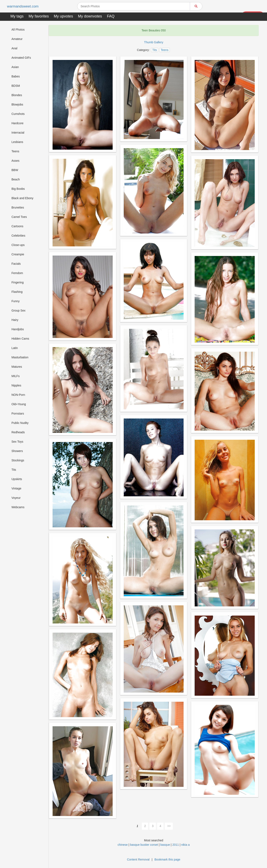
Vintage (16, 488)
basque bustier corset (144, 845)
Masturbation (20, 357)
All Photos (18, 30)
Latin (15, 348)
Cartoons (17, 226)
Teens (15, 151)
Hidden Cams (20, 339)
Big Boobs (18, 189)
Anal (14, 48)
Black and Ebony (22, 198)
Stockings (18, 460)
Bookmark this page (168, 859)
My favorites (39, 16)
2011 (176, 845)
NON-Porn (18, 395)
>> (169, 826)
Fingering (18, 282)
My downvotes (90, 16)
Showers (17, 451)
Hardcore (18, 123)
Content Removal (138, 859)
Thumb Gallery (154, 42)
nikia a (185, 845)
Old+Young (19, 404)
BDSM (16, 86)
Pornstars (18, 414)
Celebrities (18, 236)
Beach (16, 179)
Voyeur (16, 498)
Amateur (17, 39)
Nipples (16, 385)
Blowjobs (17, 104)
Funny (16, 301)
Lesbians (17, 142)
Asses (15, 161)
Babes (16, 76)
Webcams (18, 507)
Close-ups (18, 245)
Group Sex (18, 310)
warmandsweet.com (24, 6)
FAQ (111, 16)
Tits (14, 470)
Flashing (17, 292)
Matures (17, 367)
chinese (123, 845)
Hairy (15, 320)
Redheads (18, 432)
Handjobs (18, 329)
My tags (17, 16)
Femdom (17, 273)
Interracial (18, 133)
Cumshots (18, 114)
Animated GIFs (21, 58)
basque (165, 845)
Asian (15, 67)
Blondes (17, 95)
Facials (16, 264)
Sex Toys (17, 442)
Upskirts (17, 479)
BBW (15, 170)
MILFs (16, 376)
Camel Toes (19, 217)
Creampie (18, 254)
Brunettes (18, 207)
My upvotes (63, 16)
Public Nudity (20, 423)
